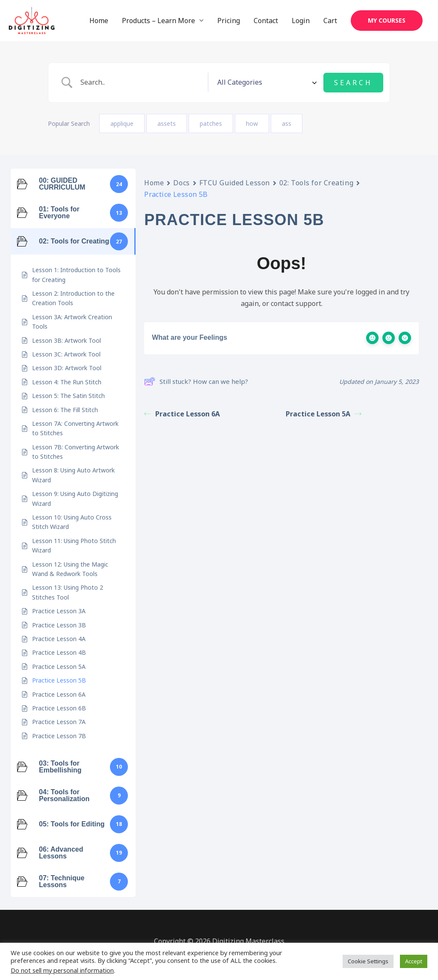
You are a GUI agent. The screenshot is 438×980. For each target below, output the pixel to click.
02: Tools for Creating (316, 183)
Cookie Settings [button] (368, 961)
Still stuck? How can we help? (196, 381)
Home (99, 21)
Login (301, 21)
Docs (181, 183)
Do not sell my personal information (62, 970)
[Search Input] (163, 83)
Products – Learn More (158, 21)
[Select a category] (287, 83)
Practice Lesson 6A (182, 413)
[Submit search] (353, 83)
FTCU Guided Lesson (235, 183)
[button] (387, 21)
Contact (266, 21)
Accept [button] (414, 961)
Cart (330, 21)
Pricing (229, 21)
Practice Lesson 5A (324, 413)
